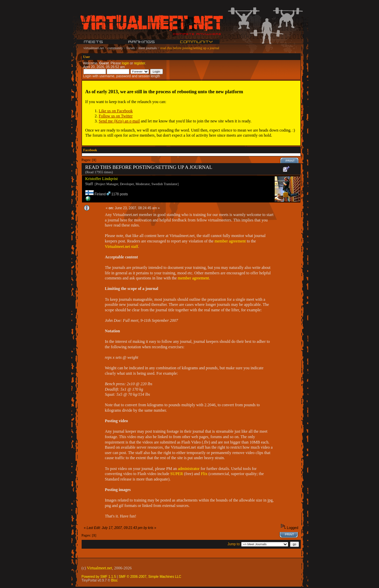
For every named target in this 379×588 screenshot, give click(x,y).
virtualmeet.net (94, 48)
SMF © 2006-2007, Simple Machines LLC (150, 577)
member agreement (230, 241)
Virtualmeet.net (100, 568)
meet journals (148, 48)
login (125, 63)
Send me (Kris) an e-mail (119, 121)
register (139, 63)
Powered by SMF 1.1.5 (99, 577)
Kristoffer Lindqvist (102, 179)
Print (290, 161)
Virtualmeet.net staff (122, 247)
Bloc (114, 580)
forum (131, 48)
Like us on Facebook (116, 111)
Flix (204, 474)
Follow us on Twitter (116, 116)
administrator (189, 469)
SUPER (177, 474)
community (115, 48)
